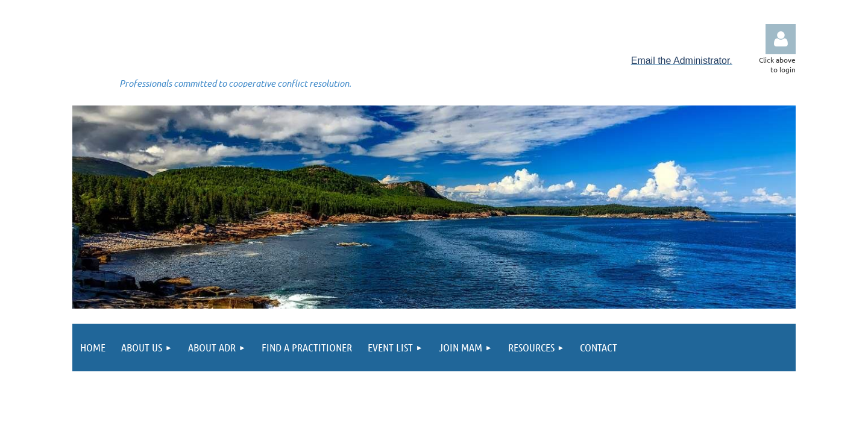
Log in (781, 39)
